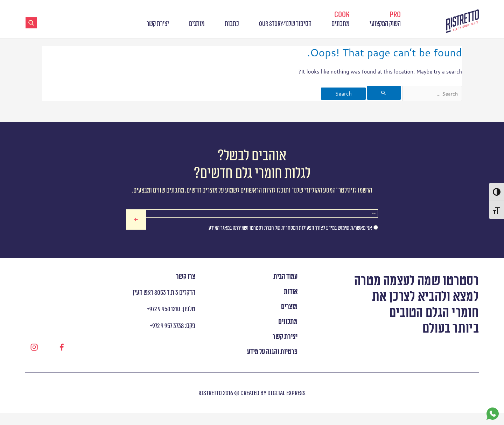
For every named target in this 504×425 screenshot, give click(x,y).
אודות (291, 304)
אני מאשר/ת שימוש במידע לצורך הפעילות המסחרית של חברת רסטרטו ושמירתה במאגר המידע (290, 240)
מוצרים (289, 319)
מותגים (197, 24)
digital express (286, 405)
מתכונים (340, 19)
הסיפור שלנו (298, 24)
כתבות (232, 24)
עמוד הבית (285, 289)
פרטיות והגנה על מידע (272, 364)
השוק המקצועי (385, 19)
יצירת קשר (158, 24)
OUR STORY (271, 24)
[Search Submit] (383, 93)
